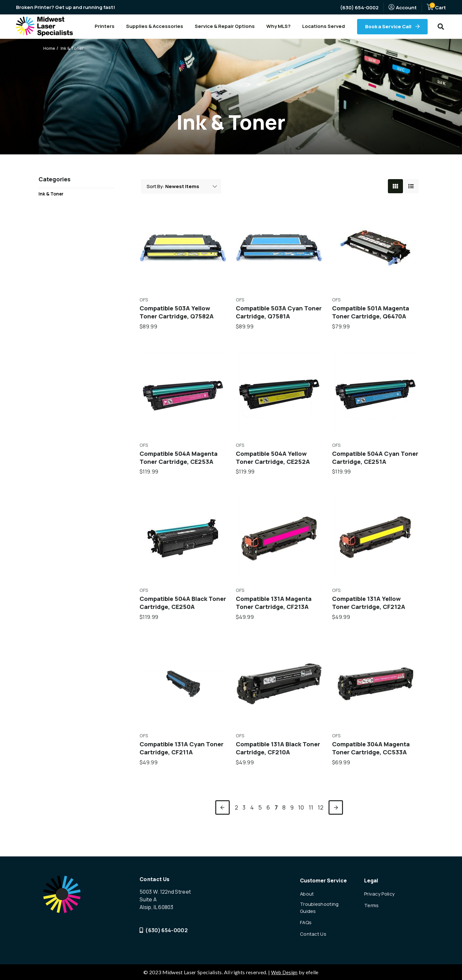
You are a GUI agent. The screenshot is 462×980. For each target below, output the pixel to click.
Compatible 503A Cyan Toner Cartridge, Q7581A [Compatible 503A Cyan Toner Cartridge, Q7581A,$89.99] (275, 314)
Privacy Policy (381, 891)
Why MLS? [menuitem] (278, 26)
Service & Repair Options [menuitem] (225, 26)
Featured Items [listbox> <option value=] (192, 187)
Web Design (284, 972)
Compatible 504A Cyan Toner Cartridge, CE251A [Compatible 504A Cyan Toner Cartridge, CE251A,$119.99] (371, 461)
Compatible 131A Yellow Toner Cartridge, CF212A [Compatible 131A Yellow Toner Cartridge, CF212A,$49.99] (371, 608)
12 (321, 814)
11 (311, 814)
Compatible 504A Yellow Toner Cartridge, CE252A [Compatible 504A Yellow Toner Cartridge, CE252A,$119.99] (275, 461)
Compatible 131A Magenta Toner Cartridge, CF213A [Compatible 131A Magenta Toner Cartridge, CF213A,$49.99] (277, 608)
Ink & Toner (73, 48)
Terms (372, 903)
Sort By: (156, 187)
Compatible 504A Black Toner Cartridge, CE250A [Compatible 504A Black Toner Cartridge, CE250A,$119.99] (179, 608)
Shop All (48, 226)
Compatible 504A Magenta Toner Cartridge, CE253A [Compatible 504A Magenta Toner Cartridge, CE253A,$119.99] (182, 461)
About (308, 891)
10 (301, 814)
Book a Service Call (389, 26)
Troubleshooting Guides (321, 906)
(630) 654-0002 (359, 8)
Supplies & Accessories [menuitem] (155, 26)
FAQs (306, 921)
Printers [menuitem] (105, 26)
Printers (48, 215)
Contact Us (314, 933)
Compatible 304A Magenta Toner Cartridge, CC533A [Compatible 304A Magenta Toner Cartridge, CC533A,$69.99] (374, 754)
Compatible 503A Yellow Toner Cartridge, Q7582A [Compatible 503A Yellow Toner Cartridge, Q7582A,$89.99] (179, 314)
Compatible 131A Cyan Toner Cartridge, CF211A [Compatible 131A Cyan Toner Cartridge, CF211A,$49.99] (178, 754)
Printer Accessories (63, 205)
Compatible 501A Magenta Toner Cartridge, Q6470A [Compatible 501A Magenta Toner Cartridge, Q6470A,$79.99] (374, 314)
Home (50, 48)
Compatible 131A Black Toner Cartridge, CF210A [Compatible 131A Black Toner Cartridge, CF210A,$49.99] (275, 754)
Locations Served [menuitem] (324, 26)
